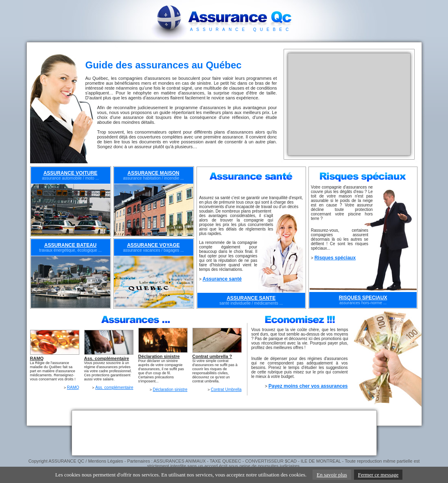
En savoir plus (332, 475)
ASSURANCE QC (66, 461)
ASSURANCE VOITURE (71, 173)
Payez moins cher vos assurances (308, 386)
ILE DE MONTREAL (321, 461)
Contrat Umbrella (226, 390)
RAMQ (37, 358)
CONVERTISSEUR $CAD (271, 461)
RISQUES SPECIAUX (363, 298)
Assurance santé (222, 279)
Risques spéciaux (335, 258)
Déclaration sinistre (159, 356)
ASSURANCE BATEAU (70, 245)
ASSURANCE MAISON (153, 173)
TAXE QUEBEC (225, 461)
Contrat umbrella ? (212, 356)
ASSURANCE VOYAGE (153, 245)
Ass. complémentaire (107, 358)
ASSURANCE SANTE (251, 298)
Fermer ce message (378, 475)
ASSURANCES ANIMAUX (179, 461)
